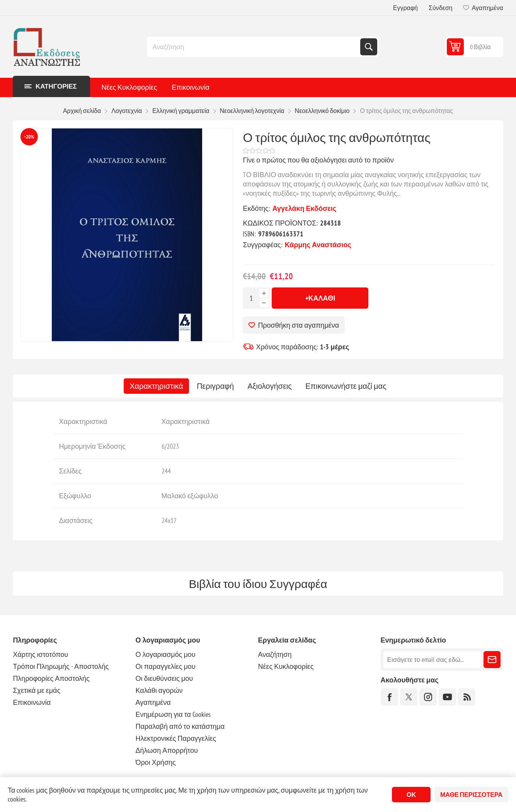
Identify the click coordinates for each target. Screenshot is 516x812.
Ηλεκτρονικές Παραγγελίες (176, 738)
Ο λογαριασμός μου (165, 654)
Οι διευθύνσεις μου (164, 678)
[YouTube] (447, 697)
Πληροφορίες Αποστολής (51, 678)
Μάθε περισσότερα (471, 795)
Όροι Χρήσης (155, 762)
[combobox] (254, 47)
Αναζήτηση (369, 47)
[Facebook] (389, 697)
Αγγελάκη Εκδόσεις (304, 208)
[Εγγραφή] (432, 660)
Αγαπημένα (153, 702)
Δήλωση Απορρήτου (166, 750)
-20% (29, 137)
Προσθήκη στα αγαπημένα (298, 325)
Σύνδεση (440, 8)
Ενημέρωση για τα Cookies (173, 714)
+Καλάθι (320, 298)
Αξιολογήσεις (270, 386)
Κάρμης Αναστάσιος (318, 245)
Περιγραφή (215, 386)
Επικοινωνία (191, 87)
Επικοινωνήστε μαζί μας (346, 386)
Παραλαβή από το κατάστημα (180, 726)
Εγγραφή (405, 8)
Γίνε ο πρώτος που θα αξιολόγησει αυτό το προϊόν (318, 160)
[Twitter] (409, 697)
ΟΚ (411, 795)
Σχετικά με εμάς (37, 690)
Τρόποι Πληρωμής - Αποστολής (61, 666)
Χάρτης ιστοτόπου (40, 654)
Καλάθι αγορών (159, 690)
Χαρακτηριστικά (156, 386)
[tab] (156, 386)
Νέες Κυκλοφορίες (129, 87)
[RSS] (467, 697)
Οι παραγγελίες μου (165, 666)
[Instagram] (428, 697)
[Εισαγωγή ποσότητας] (251, 298)
